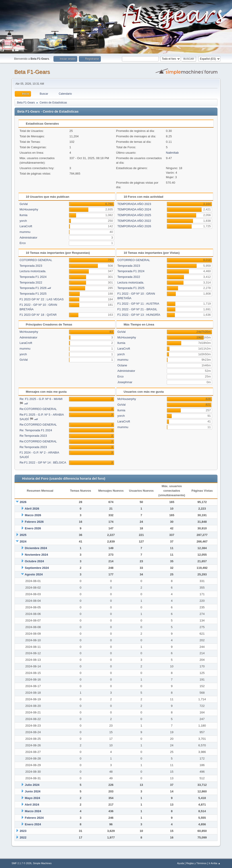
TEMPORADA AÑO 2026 (134, 226)
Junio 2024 (33, 791)
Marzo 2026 (33, 515)
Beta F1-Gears (32, 72)
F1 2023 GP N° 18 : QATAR (38, 315)
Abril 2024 (32, 805)
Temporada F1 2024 (33, 277)
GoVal (24, 204)
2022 (23, 837)
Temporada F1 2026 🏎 (35, 288)
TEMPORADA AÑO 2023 (134, 204)
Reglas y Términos (196, 863)
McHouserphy (29, 209)
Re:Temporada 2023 (33, 436)
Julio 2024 (32, 785)
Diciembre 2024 (36, 548)
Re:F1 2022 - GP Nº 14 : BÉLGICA (43, 462)
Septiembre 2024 (37, 568)
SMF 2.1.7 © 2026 (22, 863)
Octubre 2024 (34, 561)
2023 (23, 831)
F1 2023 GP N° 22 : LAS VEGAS (42, 299)
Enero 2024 (33, 824)
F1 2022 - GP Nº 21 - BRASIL (137, 309)
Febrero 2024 (34, 818)
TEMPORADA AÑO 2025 (134, 215)
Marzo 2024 (33, 811)
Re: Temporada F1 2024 (36, 430)
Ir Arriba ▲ (214, 863)
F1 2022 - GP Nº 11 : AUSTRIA (138, 304)
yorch (23, 221)
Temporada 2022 (31, 282)
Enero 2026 (33, 528)
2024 (23, 541)
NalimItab (172, 153)
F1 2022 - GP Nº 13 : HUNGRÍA (139, 315)
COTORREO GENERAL (36, 260)
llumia (23, 215)
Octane (122, 365)
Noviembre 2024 (36, 555)
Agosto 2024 (34, 574)
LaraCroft (26, 226)
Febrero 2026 (34, 522)
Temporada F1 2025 (33, 294)
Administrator (28, 238)
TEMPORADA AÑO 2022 (134, 221)
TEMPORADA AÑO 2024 (134, 209)
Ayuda (181, 863)
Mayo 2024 (33, 798)
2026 (23, 502)
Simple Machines (42, 863)
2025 (23, 535)
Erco (23, 243)
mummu (25, 232)
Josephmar (125, 382)
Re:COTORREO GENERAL (38, 409)
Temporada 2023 (31, 266)
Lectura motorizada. (33, 271)
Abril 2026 (32, 509)
